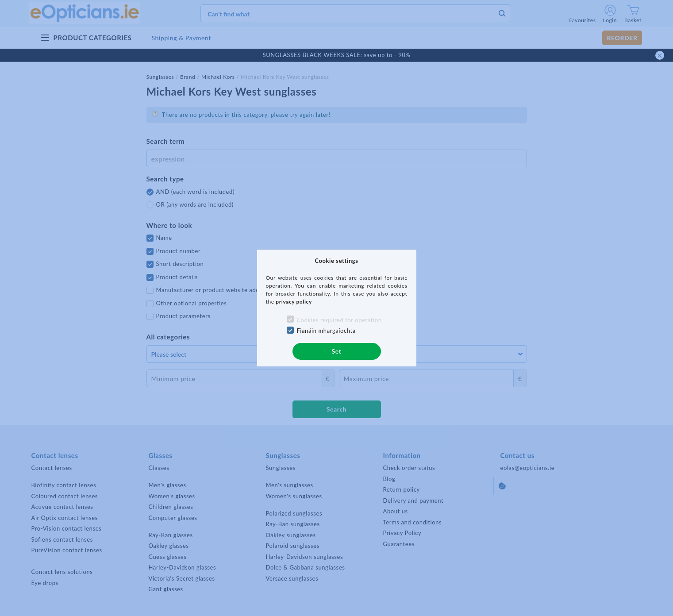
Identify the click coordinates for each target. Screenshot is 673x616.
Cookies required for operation (339, 320)
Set (336, 351)
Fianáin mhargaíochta (326, 331)
